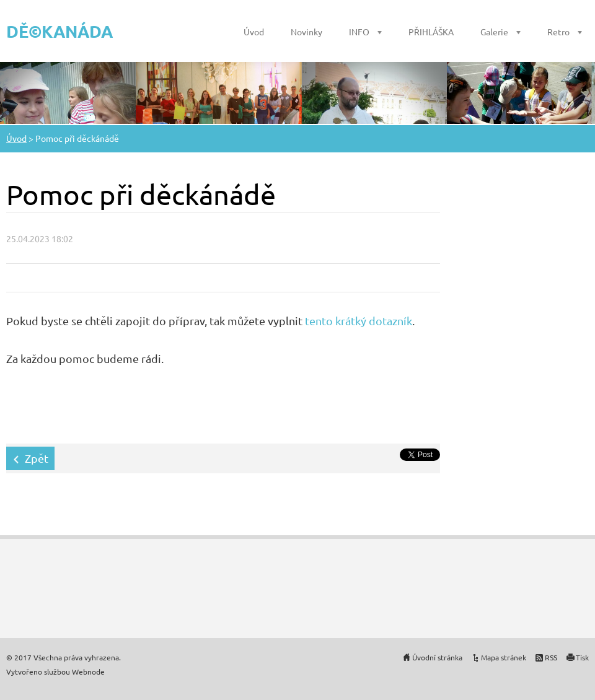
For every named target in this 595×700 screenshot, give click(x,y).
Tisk (582, 657)
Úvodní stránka (437, 657)
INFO (359, 32)
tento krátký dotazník (359, 321)
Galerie (494, 32)
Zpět (37, 458)
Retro (558, 32)
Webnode (88, 672)
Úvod (254, 32)
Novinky (306, 32)
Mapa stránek (504, 657)
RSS (551, 657)
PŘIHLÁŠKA (431, 32)
